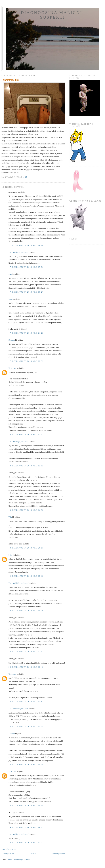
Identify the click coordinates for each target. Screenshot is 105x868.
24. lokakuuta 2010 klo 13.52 (26, 702)
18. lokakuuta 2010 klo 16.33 (26, 510)
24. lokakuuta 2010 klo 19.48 (26, 805)
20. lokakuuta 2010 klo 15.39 (26, 611)
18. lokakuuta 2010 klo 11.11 (26, 434)
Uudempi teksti (8, 854)
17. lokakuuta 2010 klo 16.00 (26, 245)
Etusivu (33, 854)
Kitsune (12, 340)
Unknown (12, 368)
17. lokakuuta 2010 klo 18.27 (26, 292)
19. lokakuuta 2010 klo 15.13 (26, 576)
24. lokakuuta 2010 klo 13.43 (26, 667)
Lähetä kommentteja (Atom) (18, 859)
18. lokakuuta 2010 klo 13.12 (26, 466)
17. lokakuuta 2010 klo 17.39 (26, 267)
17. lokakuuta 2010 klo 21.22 (26, 333)
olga (10, 274)
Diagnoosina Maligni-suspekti (53, 15)
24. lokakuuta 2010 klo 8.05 (25, 652)
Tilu (10, 517)
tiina (10, 299)
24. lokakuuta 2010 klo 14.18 (26, 727)
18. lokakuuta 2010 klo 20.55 (26, 548)
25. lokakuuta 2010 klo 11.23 (26, 842)
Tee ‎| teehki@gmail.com (18, 252)
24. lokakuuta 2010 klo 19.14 (26, 764)
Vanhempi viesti (58, 854)
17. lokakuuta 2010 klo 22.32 (26, 361)
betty (10, 555)
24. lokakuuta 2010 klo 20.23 (26, 827)
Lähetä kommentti (9, 849)
